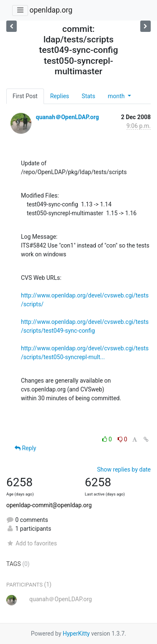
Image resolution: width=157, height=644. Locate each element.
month (117, 96)
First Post (25, 96)
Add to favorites (32, 543)
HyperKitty (76, 634)
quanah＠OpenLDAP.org (67, 117)
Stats (88, 96)
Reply (25, 448)
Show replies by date (124, 469)
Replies (60, 96)
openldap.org (51, 10)
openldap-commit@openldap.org (49, 505)
